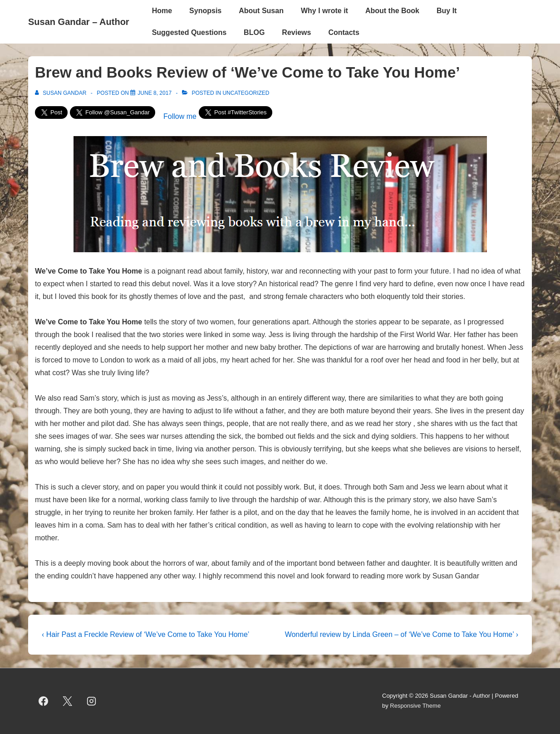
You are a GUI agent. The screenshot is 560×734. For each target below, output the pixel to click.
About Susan (261, 11)
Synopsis (205, 11)
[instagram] (92, 701)
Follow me (180, 116)
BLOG (254, 32)
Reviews (296, 32)
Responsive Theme (415, 706)
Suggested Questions (189, 32)
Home (162, 11)
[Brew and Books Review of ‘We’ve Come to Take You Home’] (155, 93)
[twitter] (68, 701)
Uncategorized (246, 93)
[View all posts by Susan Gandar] (61, 93)
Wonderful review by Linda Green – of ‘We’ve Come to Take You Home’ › (402, 634)
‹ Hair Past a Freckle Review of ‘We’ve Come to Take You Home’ (145, 634)
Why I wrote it (324, 11)
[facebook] (44, 701)
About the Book (392, 11)
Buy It (447, 11)
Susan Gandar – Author (79, 22)
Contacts (344, 32)
